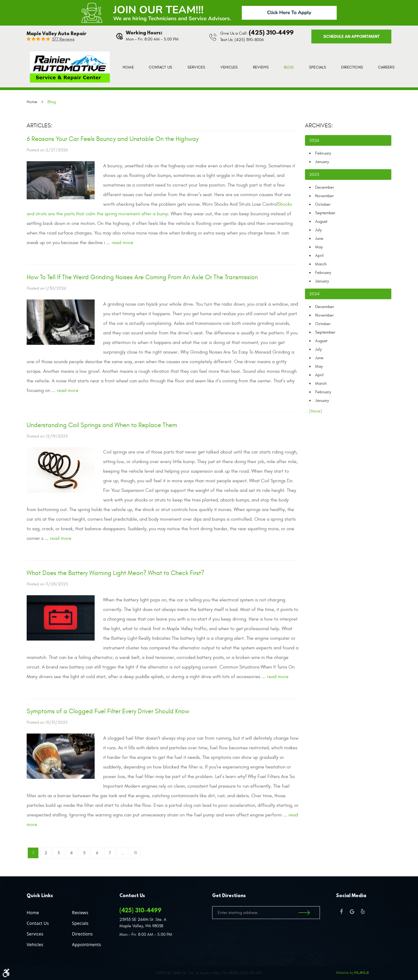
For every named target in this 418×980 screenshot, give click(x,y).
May (319, 247)
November (324, 196)
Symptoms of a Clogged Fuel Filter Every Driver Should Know (108, 711)
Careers (386, 67)
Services (196, 67)
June (319, 238)
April (319, 256)
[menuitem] (128, 67)
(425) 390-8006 (249, 40)
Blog (289, 67)
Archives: (319, 125)
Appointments (87, 945)
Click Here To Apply (289, 13)
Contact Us (160, 67)
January (322, 162)
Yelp (363, 912)
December (325, 187)
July (318, 230)
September (325, 213)
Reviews (261, 67)
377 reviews (63, 39)
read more (122, 243)
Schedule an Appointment (351, 36)
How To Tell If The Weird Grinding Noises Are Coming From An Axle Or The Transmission (142, 277)
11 (135, 853)
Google (352, 912)
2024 (314, 294)
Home (128, 67)
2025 (314, 175)
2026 (314, 140)
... (123, 853)
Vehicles (229, 67)
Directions (352, 67)
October (323, 204)
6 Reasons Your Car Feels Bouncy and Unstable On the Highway (113, 139)
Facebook (341, 912)
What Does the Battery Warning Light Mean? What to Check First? (115, 573)
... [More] (313, 411)
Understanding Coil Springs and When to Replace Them (102, 425)
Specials (318, 67)
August (321, 221)
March (321, 264)
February (323, 153)
